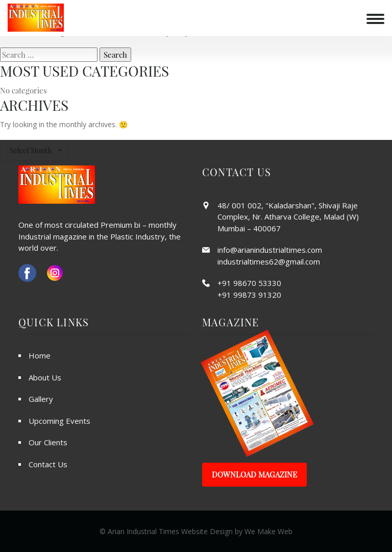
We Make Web (268, 531)
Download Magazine (254, 474)
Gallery (41, 399)
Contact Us (48, 464)
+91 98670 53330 (249, 283)
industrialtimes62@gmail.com (269, 261)
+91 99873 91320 (249, 295)
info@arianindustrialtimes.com (270, 250)
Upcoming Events (59, 421)
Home (40, 355)
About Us (45, 377)
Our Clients (48, 442)
